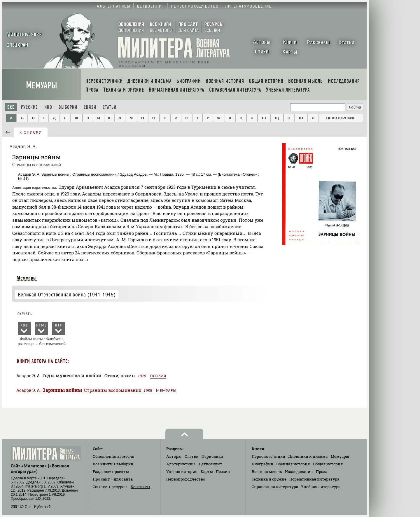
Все (11, 107)
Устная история (182, 471)
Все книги (113, 464)
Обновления (114, 456)
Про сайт (113, 479)
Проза (322, 471)
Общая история (328, 464)
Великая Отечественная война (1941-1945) (67, 295)
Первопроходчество (186, 479)
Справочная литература (275, 487)
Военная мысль (267, 471)
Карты (207, 471)
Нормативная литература (314, 479)
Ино (48, 107)
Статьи (110, 107)
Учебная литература (321, 487)
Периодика (212, 456)
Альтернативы (181, 464)
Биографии (262, 464)
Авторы (174, 456)
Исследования (299, 471)
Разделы (111, 471)
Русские (29, 107)
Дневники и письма (308, 456)
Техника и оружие (269, 479)
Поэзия (158, 376)
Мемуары (42, 85)
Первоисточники (268, 456)
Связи (90, 107)
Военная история (293, 464)
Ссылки (110, 487)
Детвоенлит (210, 464)
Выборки (68, 107)
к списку (31, 132)
